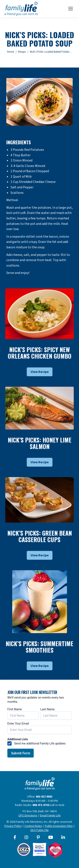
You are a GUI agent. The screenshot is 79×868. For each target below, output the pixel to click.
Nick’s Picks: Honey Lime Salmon (40, 443)
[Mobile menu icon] (71, 9)
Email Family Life (50, 815)
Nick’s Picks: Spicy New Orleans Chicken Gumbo (40, 353)
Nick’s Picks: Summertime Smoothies (39, 647)
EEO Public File (40, 830)
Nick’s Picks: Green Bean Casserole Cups (40, 536)
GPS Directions (28, 815)
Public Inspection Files (59, 826)
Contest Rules (33, 826)
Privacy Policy (13, 826)
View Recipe (40, 372)
